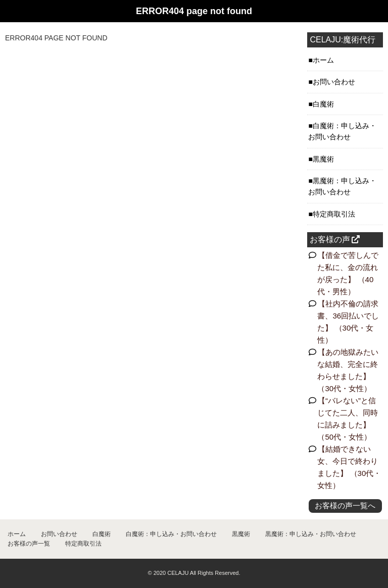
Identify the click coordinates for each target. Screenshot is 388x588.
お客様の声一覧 (29, 544)
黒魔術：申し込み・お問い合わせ (311, 534)
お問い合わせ (59, 534)
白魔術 (102, 534)
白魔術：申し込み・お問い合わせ (171, 534)
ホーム (17, 534)
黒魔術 (241, 534)
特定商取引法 (83, 544)
